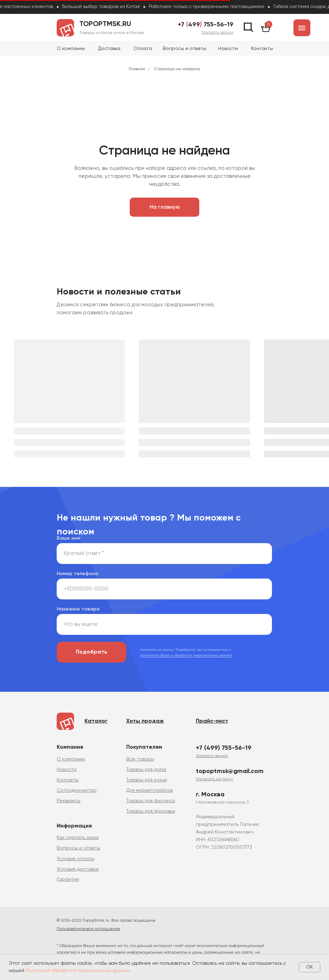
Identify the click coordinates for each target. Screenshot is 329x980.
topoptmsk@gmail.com (230, 771)
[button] (217, 33)
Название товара (78, 609)
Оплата (143, 49)
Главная (137, 69)
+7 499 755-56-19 (206, 25)
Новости (228, 49)
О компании (71, 49)
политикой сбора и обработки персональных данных (186, 655)
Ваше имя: (69, 538)
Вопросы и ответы (184, 49)
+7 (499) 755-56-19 (224, 748)
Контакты (262, 49)
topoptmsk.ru (105, 24)
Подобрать (92, 652)
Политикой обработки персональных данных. (78, 971)
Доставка (109, 49)
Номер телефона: (78, 574)
